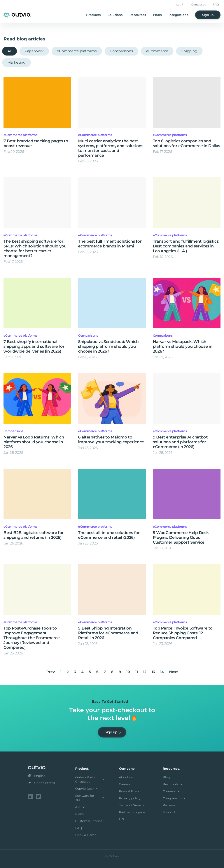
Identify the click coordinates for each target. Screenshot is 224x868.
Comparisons (121, 51)
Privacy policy (130, 798)
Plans (157, 15)
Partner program (132, 812)
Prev (51, 672)
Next (173, 672)
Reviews (169, 805)
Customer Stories (89, 821)
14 (162, 672)
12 (145, 672)
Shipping (189, 51)
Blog (166, 777)
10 (128, 672)
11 (136, 672)
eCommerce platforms (77, 51)
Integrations (178, 15)
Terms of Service (132, 805)
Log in (180, 4)
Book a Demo (86, 835)
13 (153, 672)
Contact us (199, 4)
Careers (125, 784)
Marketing (17, 62)
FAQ (216, 4)
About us (126, 777)
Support (169, 812)
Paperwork (34, 51)
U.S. (122, 819)
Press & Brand (130, 791)
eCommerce (157, 51)
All (10, 51)
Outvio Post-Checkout (90, 779)
